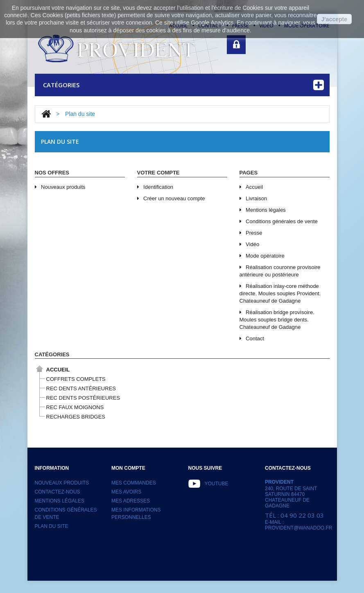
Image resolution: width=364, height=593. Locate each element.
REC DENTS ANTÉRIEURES (81, 388)
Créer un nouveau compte (171, 198)
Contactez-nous (58, 492)
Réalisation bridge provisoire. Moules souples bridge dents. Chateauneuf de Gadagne (277, 320)
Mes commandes (134, 483)
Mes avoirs (126, 492)
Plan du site (52, 526)
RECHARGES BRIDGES (76, 417)
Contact (252, 338)
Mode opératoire (262, 256)
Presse (251, 233)
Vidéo (250, 244)
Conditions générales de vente (279, 221)
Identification (155, 187)
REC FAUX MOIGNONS (75, 407)
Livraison (253, 198)
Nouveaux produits (60, 187)
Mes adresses (131, 501)
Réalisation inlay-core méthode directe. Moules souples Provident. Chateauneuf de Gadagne (280, 293)
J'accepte (334, 19)
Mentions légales (263, 210)
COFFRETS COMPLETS (76, 379)
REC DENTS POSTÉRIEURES (83, 398)
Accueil (251, 187)
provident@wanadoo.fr (298, 528)
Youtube (217, 484)
